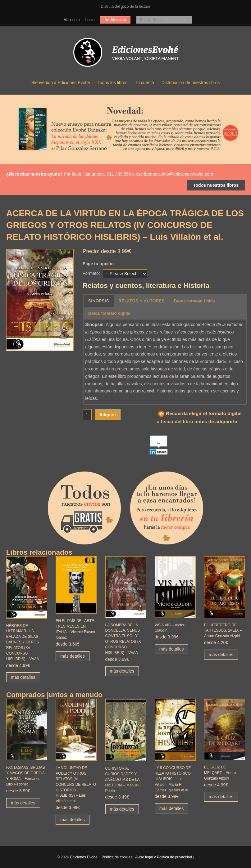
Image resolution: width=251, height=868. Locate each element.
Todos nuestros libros (216, 185)
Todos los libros (113, 83)
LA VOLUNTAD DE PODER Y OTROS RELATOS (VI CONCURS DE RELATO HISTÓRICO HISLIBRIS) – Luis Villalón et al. (76, 784)
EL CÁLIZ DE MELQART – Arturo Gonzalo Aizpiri (220, 773)
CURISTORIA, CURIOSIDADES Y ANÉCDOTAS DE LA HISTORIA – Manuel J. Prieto (124, 779)
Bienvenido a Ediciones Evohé (61, 83)
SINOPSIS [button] (99, 301)
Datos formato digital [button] (110, 313)
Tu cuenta (144, 83)
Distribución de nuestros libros (191, 83)
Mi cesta (118, 20)
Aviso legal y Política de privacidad (164, 857)
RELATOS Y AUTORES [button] (142, 301)
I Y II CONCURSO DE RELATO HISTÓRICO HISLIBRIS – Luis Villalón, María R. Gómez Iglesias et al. (173, 779)
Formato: (91, 273)
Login (90, 20)
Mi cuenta (71, 20)
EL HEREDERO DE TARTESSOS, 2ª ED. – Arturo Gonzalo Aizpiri (223, 631)
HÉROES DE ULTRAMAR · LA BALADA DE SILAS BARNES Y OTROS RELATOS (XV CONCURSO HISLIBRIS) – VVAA (23, 642)
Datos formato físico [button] (195, 301)
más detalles (23, 677)
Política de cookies (117, 857)
